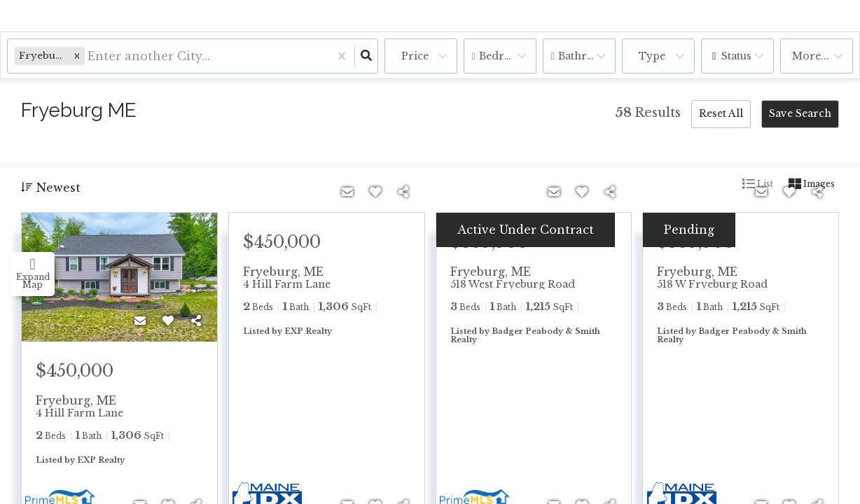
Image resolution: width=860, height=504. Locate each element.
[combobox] (89, 56)
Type (652, 56)
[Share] (196, 321)
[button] (77, 56)
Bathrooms (587, 56)
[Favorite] (168, 321)
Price (415, 56)
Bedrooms (506, 56)
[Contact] (140, 321)
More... (811, 56)
